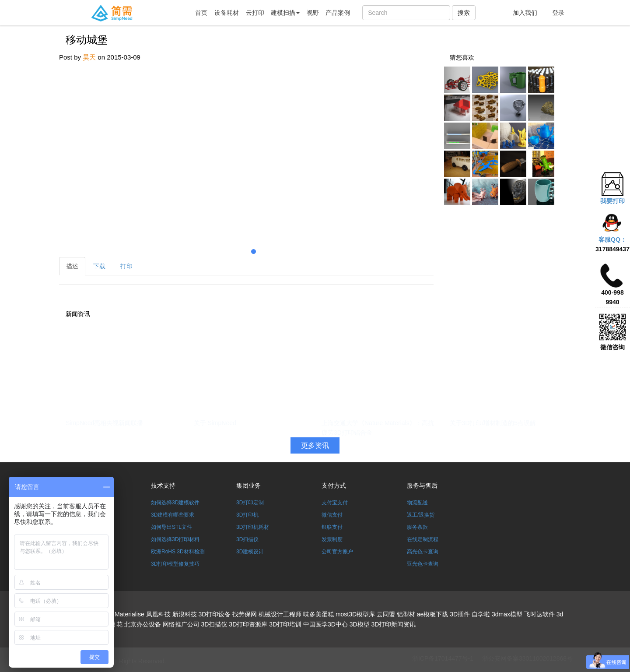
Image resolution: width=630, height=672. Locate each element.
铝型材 (406, 614)
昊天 (89, 57)
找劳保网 (245, 614)
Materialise (129, 614)
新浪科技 (185, 614)
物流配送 (417, 503)
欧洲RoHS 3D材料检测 (178, 552)
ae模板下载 (433, 614)
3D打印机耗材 (253, 527)
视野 (313, 13)
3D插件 (460, 614)
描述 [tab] (72, 266)
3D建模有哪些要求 (173, 515)
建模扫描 (285, 13)
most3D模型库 (355, 614)
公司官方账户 (337, 552)
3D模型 (360, 624)
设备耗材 (227, 13)
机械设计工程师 (280, 614)
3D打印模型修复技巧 (175, 564)
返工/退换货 (421, 515)
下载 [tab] (99, 266)
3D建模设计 (250, 552)
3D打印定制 (250, 503)
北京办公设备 (143, 624)
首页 (201, 13)
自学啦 (481, 614)
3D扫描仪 (247, 539)
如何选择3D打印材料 (175, 539)
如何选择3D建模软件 (175, 503)
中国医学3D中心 (325, 624)
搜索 (464, 13)
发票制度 (332, 539)
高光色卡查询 (423, 552)
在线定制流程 (423, 539)
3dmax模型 (507, 614)
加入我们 (525, 13)
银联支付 (332, 527)
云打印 (255, 13)
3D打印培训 (285, 624)
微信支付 (332, 515)
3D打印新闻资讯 (394, 624)
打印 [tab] (126, 266)
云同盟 (386, 614)
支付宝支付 (335, 503)
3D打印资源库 (248, 624)
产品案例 (338, 13)
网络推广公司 (181, 624)
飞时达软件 (539, 614)
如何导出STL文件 (171, 527)
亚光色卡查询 (423, 564)
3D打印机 (247, 515)
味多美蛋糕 (318, 614)
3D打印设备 (214, 614)
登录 (558, 13)
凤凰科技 (158, 614)
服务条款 (417, 527)
